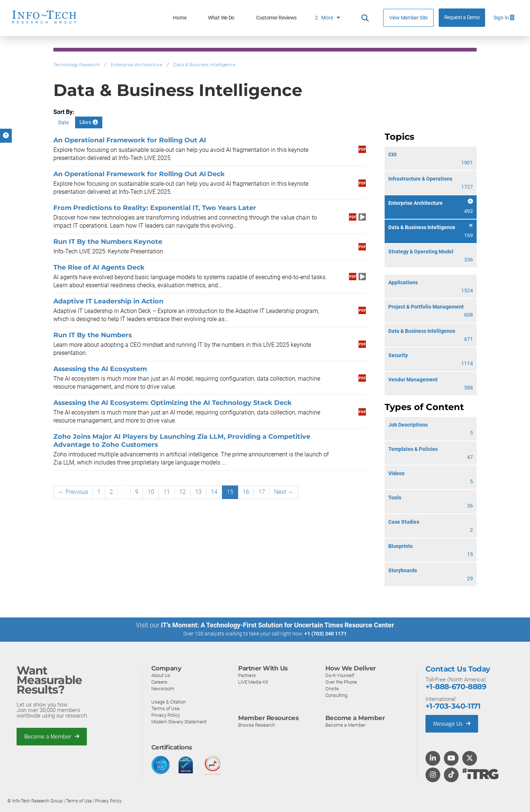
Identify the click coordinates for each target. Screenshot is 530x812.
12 (183, 492)
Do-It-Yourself (340, 675)
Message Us (453, 723)
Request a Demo (462, 17)
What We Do (221, 18)
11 (167, 492)
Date (63, 122)
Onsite (332, 688)
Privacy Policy (166, 715)
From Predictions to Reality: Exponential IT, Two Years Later (155, 208)
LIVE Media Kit (253, 682)
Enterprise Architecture (137, 65)
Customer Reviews (276, 18)
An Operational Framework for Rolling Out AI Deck (139, 174)
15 (230, 492)
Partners (247, 675)
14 (214, 492)
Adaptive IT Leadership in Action (108, 301)
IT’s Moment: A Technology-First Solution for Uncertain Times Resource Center (278, 625)
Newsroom (163, 688)
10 (151, 492)
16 (246, 492)
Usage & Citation (169, 701)
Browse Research (257, 725)
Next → (284, 492)
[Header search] (365, 18)
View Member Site (408, 18)
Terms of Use (165, 708)
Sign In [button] (504, 18)
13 (198, 492)
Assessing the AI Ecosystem (100, 369)
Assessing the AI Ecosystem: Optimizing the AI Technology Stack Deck (173, 403)
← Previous (73, 492)
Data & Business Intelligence (204, 65)
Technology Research (77, 65)
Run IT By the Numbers (93, 335)
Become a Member (52, 736)
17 (262, 492)
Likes (89, 122)
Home (180, 18)
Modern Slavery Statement (179, 721)
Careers (159, 682)
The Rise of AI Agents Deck (99, 267)
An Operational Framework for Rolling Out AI (130, 140)
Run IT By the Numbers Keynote (108, 241)
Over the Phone (341, 682)
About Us (161, 675)
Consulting (336, 695)
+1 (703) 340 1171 (326, 634)
